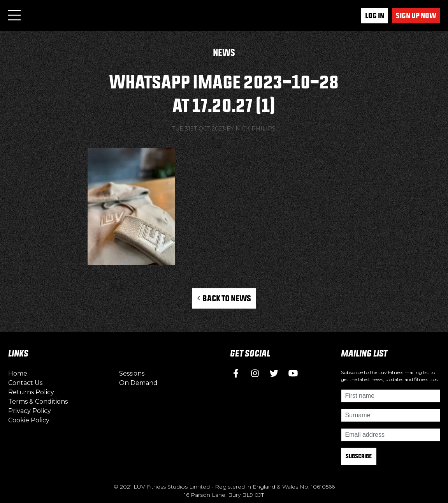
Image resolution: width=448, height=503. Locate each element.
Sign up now (416, 16)
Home (18, 373)
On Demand (138, 383)
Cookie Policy (29, 420)
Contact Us (25, 383)
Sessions (132, 373)
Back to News (224, 298)
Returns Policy (31, 392)
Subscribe (359, 456)
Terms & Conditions (38, 402)
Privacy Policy (30, 411)
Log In (375, 16)
